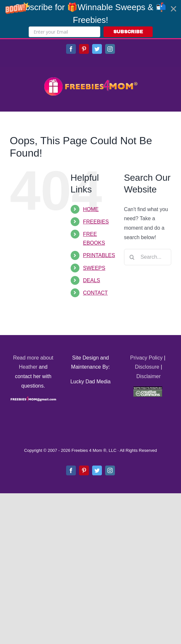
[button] (90, 19)
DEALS (91, 280)
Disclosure (147, 367)
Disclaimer (149, 376)
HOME (91, 209)
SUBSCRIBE (128, 32)
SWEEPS (94, 268)
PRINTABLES (99, 255)
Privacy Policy (146, 358)
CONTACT (95, 293)
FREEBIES (96, 222)
